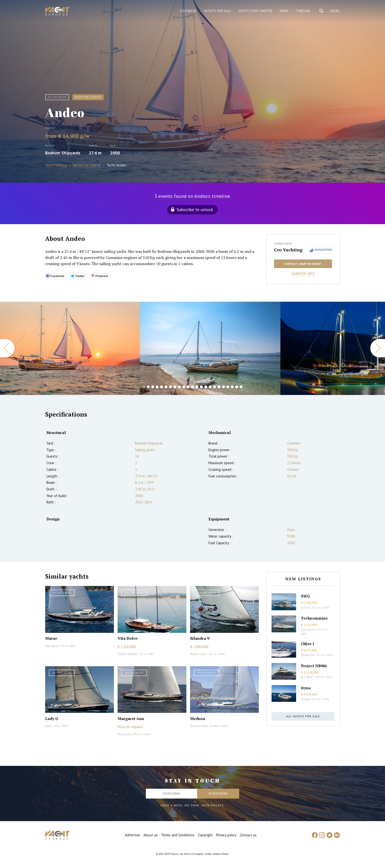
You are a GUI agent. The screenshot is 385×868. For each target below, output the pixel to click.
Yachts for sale (218, 11)
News (284, 11)
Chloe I (308, 644)
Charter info (303, 274)
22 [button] (237, 387)
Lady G (52, 719)
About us (151, 835)
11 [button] (188, 387)
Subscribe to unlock (195, 210)
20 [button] (228, 387)
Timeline (303, 11)
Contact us (248, 835)
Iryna (306, 688)
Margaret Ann (131, 719)
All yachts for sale (303, 716)
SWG (305, 596)
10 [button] (184, 387)
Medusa (198, 719)
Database (188, 11)
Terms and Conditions (178, 835)
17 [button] (215, 387)
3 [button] (153, 387)
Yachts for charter (256, 11)
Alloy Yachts (52, 646)
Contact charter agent (303, 264)
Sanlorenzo (308, 655)
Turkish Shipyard (128, 654)
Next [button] (378, 348)
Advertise (132, 835)
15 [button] (206, 387)
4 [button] (157, 387)
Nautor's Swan (198, 654)
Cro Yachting (288, 250)
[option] (210, 348)
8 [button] (175, 387)
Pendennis (124, 734)
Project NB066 (314, 666)
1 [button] (144, 387)
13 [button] (197, 387)
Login (335, 11)
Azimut (305, 608)
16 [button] (210, 387)
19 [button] (223, 387)
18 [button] (219, 387)
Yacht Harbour (57, 12)
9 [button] (179, 387)
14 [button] (201, 387)
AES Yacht (307, 677)
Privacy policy (226, 835)
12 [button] (192, 387)
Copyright (205, 835)
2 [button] (148, 387)
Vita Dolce (128, 638)
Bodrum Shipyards (63, 153)
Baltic (48, 726)
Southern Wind (199, 726)
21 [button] (232, 387)
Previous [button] (7, 348)
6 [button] (166, 387)
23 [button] (241, 387)
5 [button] (162, 387)
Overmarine (308, 630)
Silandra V (200, 638)
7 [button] (170, 387)
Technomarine (314, 618)
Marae (51, 638)
